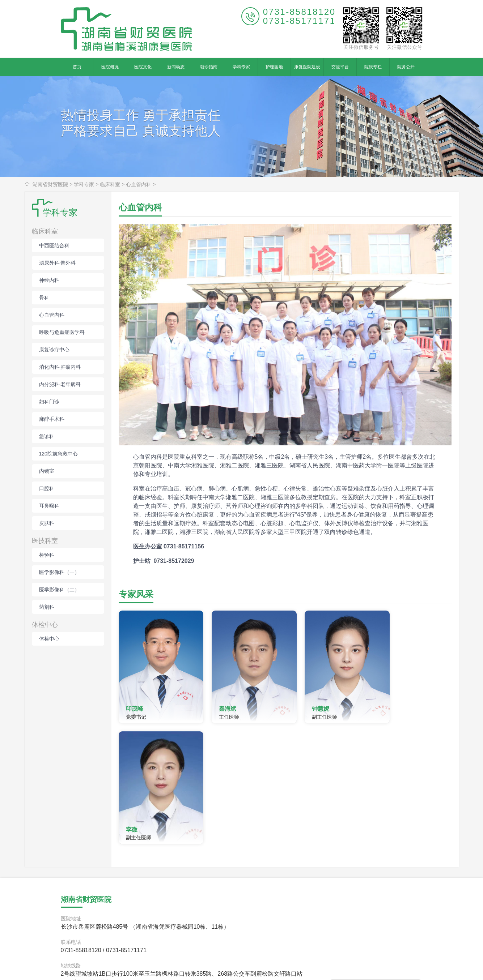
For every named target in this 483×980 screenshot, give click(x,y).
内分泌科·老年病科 (60, 384)
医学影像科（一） (59, 572)
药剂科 (47, 607)
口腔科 (47, 488)
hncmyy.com (190, 965)
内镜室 (47, 471)
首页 (77, 67)
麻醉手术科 (52, 419)
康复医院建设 (307, 67)
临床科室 (110, 184)
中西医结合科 (54, 245)
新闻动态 (176, 67)
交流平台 (340, 67)
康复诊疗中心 (54, 350)
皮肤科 (47, 523)
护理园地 (274, 67)
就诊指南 (209, 67)
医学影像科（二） (59, 590)
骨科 (44, 298)
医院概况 (110, 67)
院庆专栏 (373, 67)
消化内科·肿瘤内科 (60, 367)
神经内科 (49, 280)
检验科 (47, 555)
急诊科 (47, 436)
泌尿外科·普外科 (58, 263)
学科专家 (241, 67)
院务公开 (406, 67)
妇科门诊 (49, 402)
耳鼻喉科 (49, 506)
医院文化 (143, 67)
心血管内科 (139, 184)
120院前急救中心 (58, 454)
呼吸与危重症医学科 (62, 332)
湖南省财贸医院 (50, 184)
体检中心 (45, 625)
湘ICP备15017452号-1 (289, 965)
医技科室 (45, 541)
